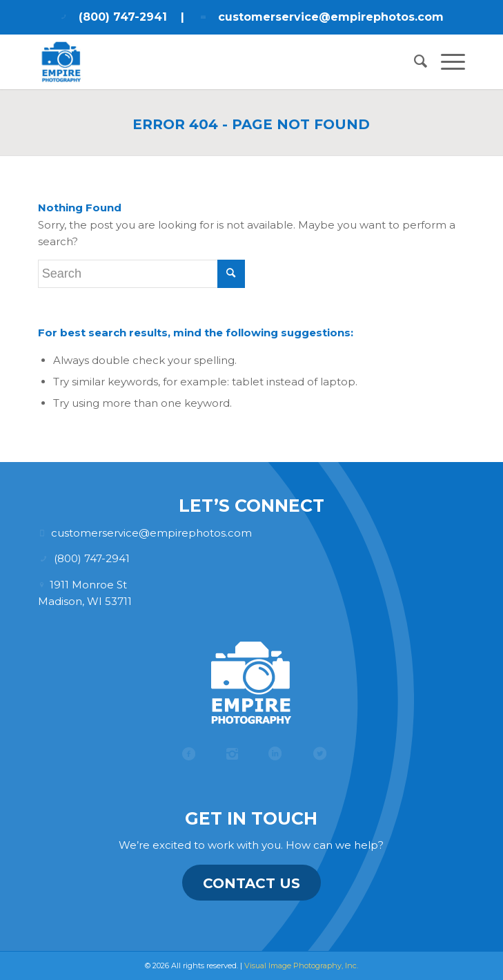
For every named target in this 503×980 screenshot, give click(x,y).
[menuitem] (414, 61)
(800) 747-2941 (123, 17)
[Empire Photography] (209, 61)
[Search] (414, 61)
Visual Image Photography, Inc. (301, 965)
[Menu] (446, 61)
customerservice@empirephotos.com (331, 17)
